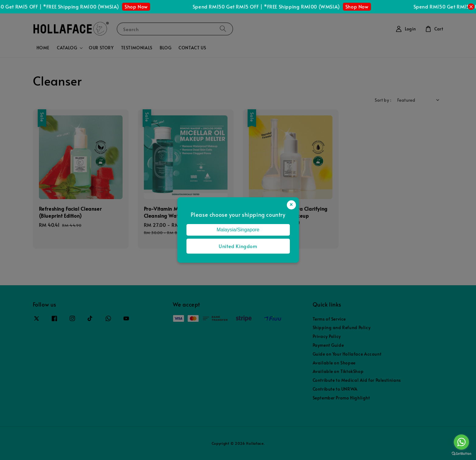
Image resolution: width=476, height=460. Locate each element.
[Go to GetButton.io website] (461, 454)
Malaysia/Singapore (238, 230)
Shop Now (140, 6)
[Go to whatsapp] (461, 442)
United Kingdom (238, 246)
